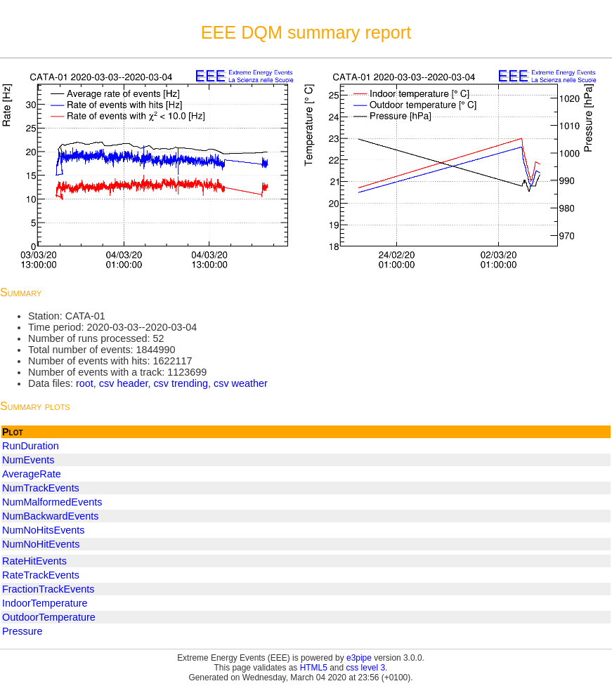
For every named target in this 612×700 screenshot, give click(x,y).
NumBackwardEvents (51, 516)
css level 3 (365, 668)
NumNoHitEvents (41, 544)
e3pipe (359, 658)
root (85, 383)
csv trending (181, 383)
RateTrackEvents (41, 575)
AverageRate (32, 474)
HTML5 (314, 668)
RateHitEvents (34, 561)
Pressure (22, 631)
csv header (124, 383)
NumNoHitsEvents (44, 530)
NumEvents (28, 460)
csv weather (241, 383)
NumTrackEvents (41, 488)
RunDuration (31, 446)
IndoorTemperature (45, 603)
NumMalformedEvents (52, 502)
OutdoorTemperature (49, 617)
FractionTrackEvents (48, 589)
